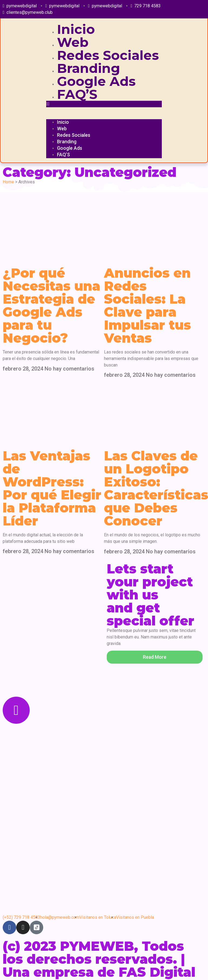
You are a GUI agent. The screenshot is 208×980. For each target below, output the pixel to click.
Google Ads (96, 81)
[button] (104, 104)
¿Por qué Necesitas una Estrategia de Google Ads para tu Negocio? (51, 306)
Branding (89, 68)
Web (73, 42)
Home (8, 182)
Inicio (76, 29)
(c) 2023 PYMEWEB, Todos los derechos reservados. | (94, 953)
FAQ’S (77, 94)
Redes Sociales (108, 55)
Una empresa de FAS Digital (99, 972)
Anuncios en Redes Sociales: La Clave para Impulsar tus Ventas (147, 306)
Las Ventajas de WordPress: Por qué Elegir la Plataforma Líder (52, 488)
